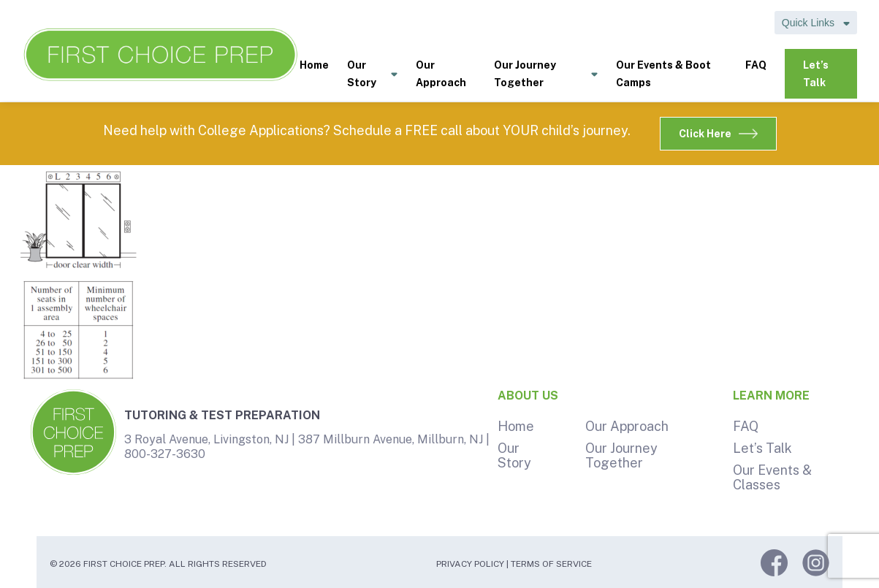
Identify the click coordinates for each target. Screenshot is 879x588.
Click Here (718, 134)
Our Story (372, 75)
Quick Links (816, 23)
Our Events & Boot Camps (663, 74)
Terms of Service (551, 564)
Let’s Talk (816, 74)
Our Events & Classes (772, 477)
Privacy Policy (470, 564)
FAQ (756, 65)
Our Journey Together (546, 75)
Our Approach (441, 74)
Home (314, 65)
